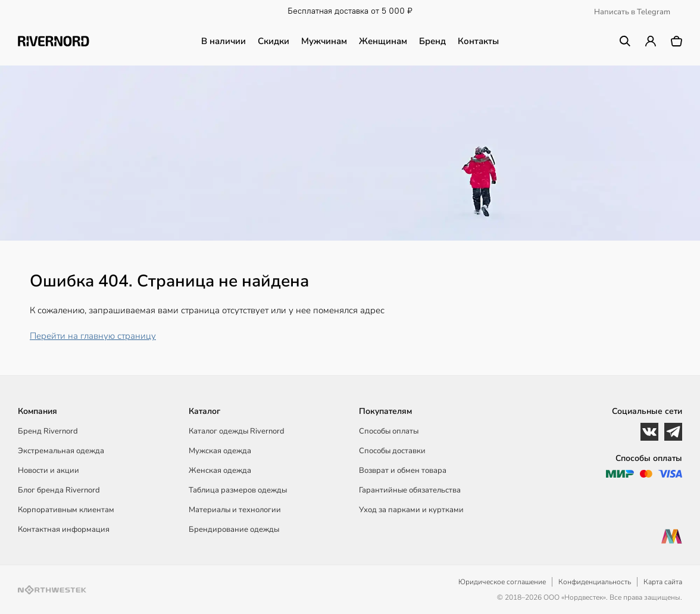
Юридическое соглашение (502, 582)
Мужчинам (324, 41)
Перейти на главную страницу (93, 336)
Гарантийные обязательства (410, 490)
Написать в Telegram (632, 12)
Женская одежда (220, 470)
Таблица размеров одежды (238, 490)
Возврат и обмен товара (403, 470)
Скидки (274, 41)
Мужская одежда (220, 451)
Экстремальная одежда (61, 451)
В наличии (224, 41)
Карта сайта (663, 582)
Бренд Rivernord (48, 431)
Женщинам (383, 41)
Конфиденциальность (595, 582)
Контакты (478, 41)
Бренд (432, 41)
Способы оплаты (389, 431)
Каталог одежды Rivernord (237, 431)
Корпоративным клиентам (66, 510)
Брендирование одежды (234, 529)
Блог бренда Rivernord (59, 490)
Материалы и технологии (235, 510)
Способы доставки (392, 451)
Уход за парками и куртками (411, 510)
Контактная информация (64, 529)
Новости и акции (49, 470)
